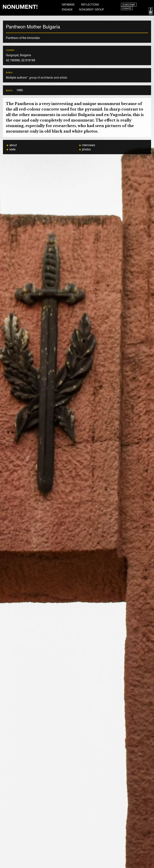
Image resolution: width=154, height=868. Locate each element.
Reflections (90, 4)
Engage (67, 9)
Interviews (89, 145)
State (12, 149)
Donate (127, 8)
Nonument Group (91, 9)
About (13, 145)
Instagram (151, 13)
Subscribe (129, 5)
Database (68, 4)
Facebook (151, 9)
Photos (86, 149)
